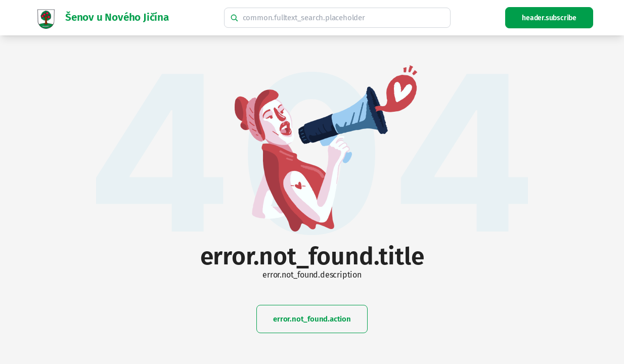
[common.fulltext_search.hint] (337, 18)
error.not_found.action (312, 319)
